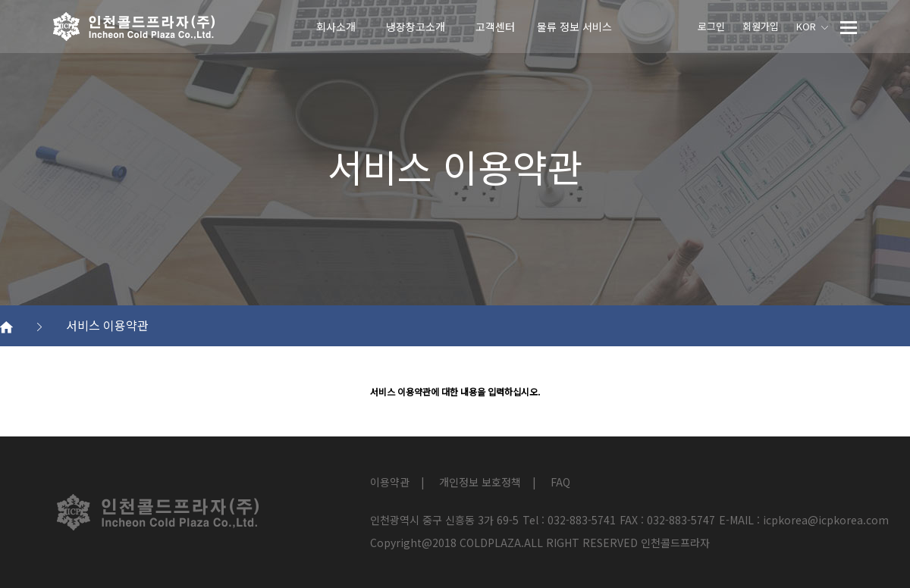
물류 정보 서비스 (574, 27)
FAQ (560, 482)
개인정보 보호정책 (480, 482)
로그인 (711, 26)
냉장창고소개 (416, 27)
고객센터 (495, 27)
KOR (812, 26)
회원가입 (761, 26)
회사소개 (336, 27)
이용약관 (390, 482)
